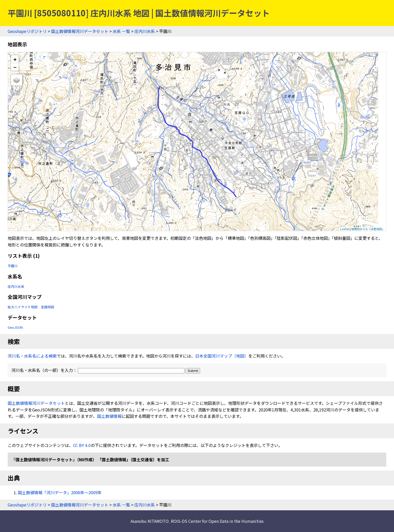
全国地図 (48, 307)
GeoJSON (15, 327)
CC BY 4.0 (82, 445)
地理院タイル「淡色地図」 (368, 229)
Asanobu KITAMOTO (150, 521)
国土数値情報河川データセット (80, 31)
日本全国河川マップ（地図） (222, 356)
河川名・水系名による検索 (32, 356)
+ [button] (15, 59)
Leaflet (345, 229)
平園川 (13, 266)
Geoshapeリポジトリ (27, 31)
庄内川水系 (145, 31)
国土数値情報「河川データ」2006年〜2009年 (60, 492)
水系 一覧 (121, 31)
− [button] (15, 67)
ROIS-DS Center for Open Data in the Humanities (217, 521)
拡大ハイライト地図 (23, 307)
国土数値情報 (109, 416)
